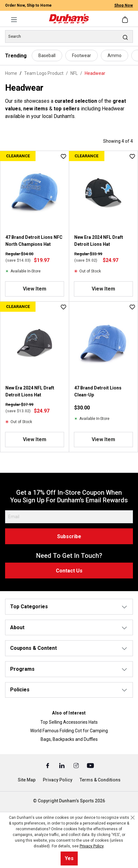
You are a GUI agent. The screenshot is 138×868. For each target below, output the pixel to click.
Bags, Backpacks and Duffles (69, 739)
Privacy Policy (58, 780)
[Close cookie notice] (133, 818)
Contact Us (69, 571)
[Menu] (14, 20)
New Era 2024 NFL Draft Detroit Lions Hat (99, 241)
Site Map (27, 780)
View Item (35, 289)
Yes (69, 858)
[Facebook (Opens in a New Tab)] (48, 765)
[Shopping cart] (126, 20)
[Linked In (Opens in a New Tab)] (62, 765)
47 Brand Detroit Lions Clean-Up (98, 391)
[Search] (69, 36)
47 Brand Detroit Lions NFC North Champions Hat (34, 241)
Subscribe (69, 536)
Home (11, 73)
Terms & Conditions (100, 780)
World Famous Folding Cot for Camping (69, 731)
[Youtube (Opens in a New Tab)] (90, 765)
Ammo (115, 55)
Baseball (47, 55)
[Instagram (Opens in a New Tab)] (77, 765)
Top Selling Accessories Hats (69, 722)
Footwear (82, 55)
